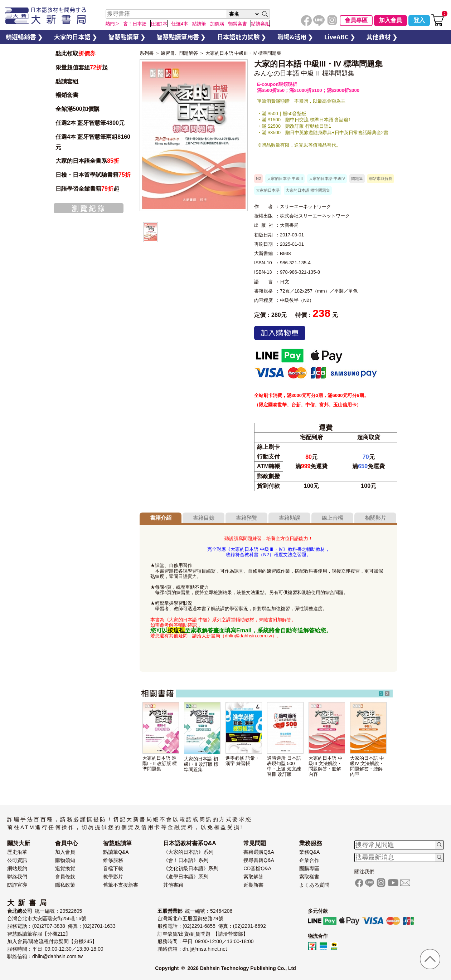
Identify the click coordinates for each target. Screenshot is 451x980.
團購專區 (309, 868)
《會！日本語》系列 (186, 860)
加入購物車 (280, 333)
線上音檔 (333, 518)
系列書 (147, 53)
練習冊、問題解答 (179, 53)
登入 (419, 20)
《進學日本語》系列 (186, 877)
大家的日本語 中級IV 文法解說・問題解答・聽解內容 (367, 766)
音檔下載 (113, 868)
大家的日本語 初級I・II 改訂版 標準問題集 (201, 764)
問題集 (357, 178)
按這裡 (176, 630)
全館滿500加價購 (78, 109)
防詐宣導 (17, 885)
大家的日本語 (268, 190)
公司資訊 (17, 860)
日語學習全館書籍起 (87, 189)
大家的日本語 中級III (285, 178)
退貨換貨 (65, 868)
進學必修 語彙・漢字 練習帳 (243, 761)
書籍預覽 (247, 518)
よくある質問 (314, 885)
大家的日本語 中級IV (327, 178)
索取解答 (253, 877)
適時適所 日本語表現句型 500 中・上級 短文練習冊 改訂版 (284, 766)
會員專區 (356, 20)
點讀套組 (67, 81)
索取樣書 (309, 877)
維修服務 (113, 860)
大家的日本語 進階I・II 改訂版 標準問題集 (160, 763)
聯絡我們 (17, 877)
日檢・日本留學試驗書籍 (93, 175)
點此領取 (76, 53)
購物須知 (65, 860)
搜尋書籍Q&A (259, 860)
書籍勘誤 (290, 518)
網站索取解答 (380, 178)
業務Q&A (310, 852)
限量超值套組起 (82, 67)
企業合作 (309, 860)
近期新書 (253, 885)
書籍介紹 (161, 518)
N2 (258, 178)
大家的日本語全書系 (87, 161)
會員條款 (65, 877)
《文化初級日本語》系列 (191, 868)
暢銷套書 (67, 95)
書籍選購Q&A (259, 852)
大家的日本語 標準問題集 (308, 190)
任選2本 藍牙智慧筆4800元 (90, 123)
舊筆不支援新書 (121, 885)
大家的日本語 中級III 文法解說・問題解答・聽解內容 (326, 766)
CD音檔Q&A (257, 868)
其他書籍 (173, 885)
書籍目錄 (204, 518)
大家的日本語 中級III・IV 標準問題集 (244, 53)
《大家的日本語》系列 (188, 852)
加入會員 (391, 20)
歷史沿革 (17, 852)
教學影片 (113, 877)
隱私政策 (65, 885)
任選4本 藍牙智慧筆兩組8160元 (93, 142)
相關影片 (375, 518)
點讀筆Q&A (116, 852)
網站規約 (17, 868)
